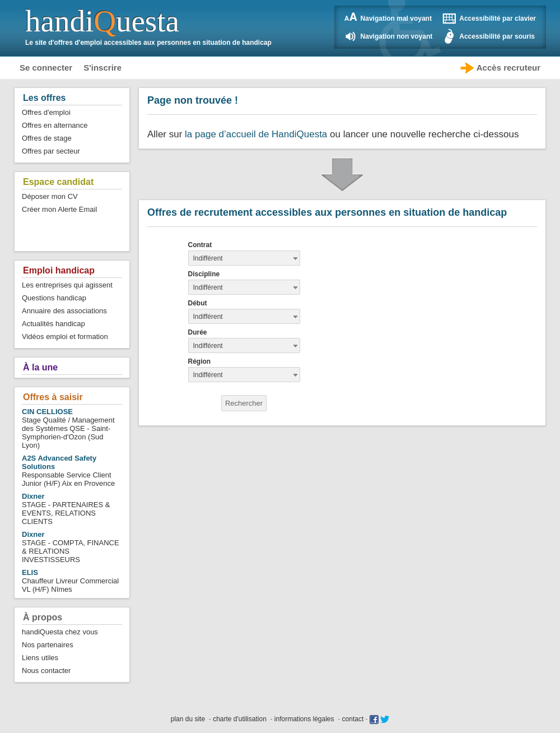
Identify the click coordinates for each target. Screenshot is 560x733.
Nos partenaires (48, 645)
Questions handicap (54, 298)
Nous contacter (46, 671)
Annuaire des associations (64, 311)
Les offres (44, 98)
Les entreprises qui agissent (67, 285)
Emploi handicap (59, 270)
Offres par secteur (51, 151)
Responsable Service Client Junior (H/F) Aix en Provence (68, 471)
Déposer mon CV (50, 196)
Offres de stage (47, 138)
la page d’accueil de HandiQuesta (256, 134)
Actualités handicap (53, 324)
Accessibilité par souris (497, 36)
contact (353, 719)
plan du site (188, 719)
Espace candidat (58, 182)
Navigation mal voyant (396, 18)
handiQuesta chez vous (60, 632)
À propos (43, 617)
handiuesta (102, 21)
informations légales (304, 719)
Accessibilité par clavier (498, 18)
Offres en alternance (55, 125)
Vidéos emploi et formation (65, 337)
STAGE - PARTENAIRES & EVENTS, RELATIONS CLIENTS (66, 509)
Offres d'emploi (46, 112)
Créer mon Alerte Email (59, 209)
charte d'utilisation (240, 719)
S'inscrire (102, 68)
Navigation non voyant (397, 36)
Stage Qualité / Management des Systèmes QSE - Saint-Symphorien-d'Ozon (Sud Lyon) (68, 428)
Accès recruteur (508, 68)
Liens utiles (40, 658)
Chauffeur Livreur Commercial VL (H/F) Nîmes (70, 581)
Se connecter (46, 68)
